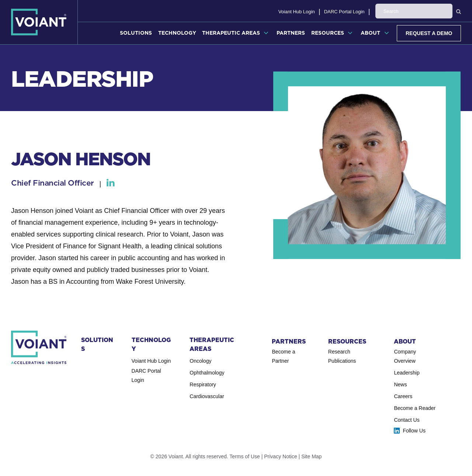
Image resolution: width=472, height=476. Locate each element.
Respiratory (203, 384)
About (370, 33)
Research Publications (342, 356)
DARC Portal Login (400, 12)
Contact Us (407, 420)
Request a (429, 33)
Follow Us (414, 431)
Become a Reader (415, 408)
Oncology (200, 361)
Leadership (407, 373)
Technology (177, 33)
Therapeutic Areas (231, 33)
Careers (403, 396)
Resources (328, 33)
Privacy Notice (280, 456)
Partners (291, 33)
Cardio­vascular (207, 396)
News (400, 384)
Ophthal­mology (207, 373)
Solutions (136, 33)
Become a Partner (283, 356)
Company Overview (405, 356)
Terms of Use (244, 456)
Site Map (311, 456)
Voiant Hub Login (352, 12)
